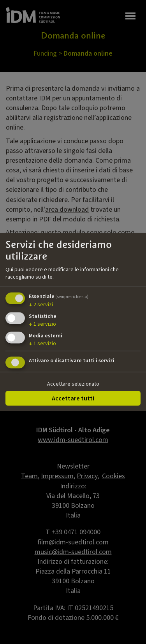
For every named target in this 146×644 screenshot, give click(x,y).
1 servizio (42, 324)
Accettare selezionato (73, 384)
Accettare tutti (73, 398)
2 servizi (41, 305)
